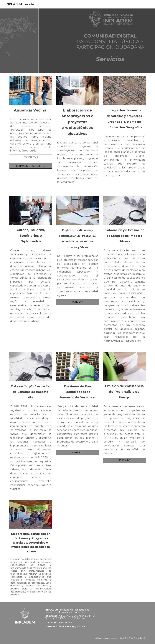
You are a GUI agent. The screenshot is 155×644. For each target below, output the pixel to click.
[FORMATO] (77, 302)
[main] (31, 110)
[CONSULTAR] (31, 157)
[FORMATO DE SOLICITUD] (31, 166)
